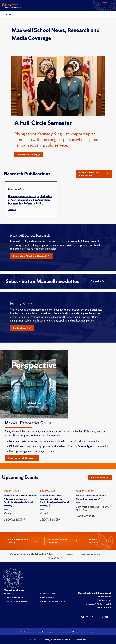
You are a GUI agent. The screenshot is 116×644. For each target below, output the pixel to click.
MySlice (75, 632)
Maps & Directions (64, 632)
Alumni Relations (47, 597)
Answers (8, 593)
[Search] (112, 5)
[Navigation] (105, 5)
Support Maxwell (98, 541)
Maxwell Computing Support (53, 601)
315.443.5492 (55, 558)
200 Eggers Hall (104, 600)
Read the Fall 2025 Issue (22, 458)
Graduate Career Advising (15, 601)
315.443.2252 (104, 607)
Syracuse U (91, 632)
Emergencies (51, 632)
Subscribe (98, 281)
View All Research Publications (94, 174)
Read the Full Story (29, 154)
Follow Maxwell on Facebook (63, 541)
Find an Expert (22, 328)
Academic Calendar (27, 632)
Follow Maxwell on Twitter (22, 541)
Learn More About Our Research (31, 256)
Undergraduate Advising (15, 597)
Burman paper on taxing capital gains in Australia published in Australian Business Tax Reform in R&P (30, 200)
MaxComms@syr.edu (91, 554)
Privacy (83, 632)
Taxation (12, 210)
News (9, 15)
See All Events (99, 477)
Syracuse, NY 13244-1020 (98, 604)
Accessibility (40, 632)
